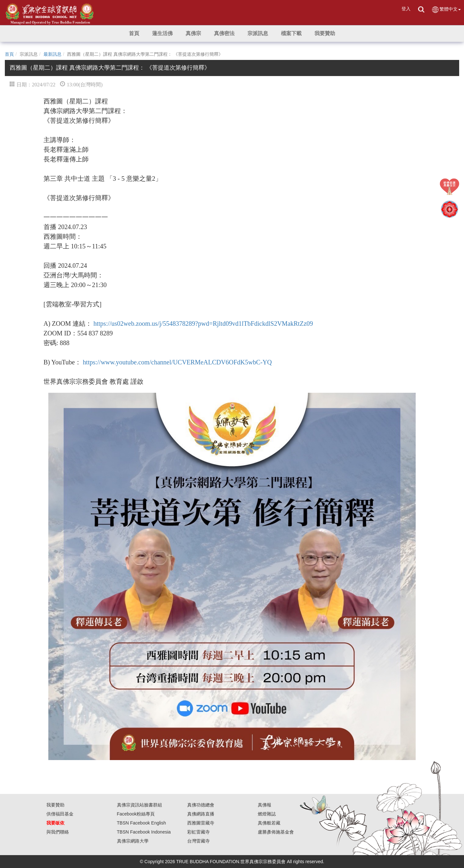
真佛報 (265, 805)
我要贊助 (55, 805)
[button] (162, 34)
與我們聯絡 (58, 832)
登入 (406, 9)
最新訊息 (53, 54)
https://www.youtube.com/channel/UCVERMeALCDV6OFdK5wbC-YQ (177, 362)
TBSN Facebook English (142, 823)
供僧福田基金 (60, 814)
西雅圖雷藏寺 (201, 823)
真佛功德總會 (201, 805)
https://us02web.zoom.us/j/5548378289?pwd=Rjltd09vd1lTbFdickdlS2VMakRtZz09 (203, 323)
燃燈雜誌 (267, 814)
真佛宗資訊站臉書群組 (140, 805)
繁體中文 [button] (446, 10)
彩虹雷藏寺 (198, 832)
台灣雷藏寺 (198, 841)
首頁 (9, 54)
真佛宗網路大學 (133, 841)
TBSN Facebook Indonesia (144, 832)
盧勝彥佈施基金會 (276, 832)
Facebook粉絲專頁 (136, 814)
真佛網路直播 (201, 814)
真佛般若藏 (269, 823)
